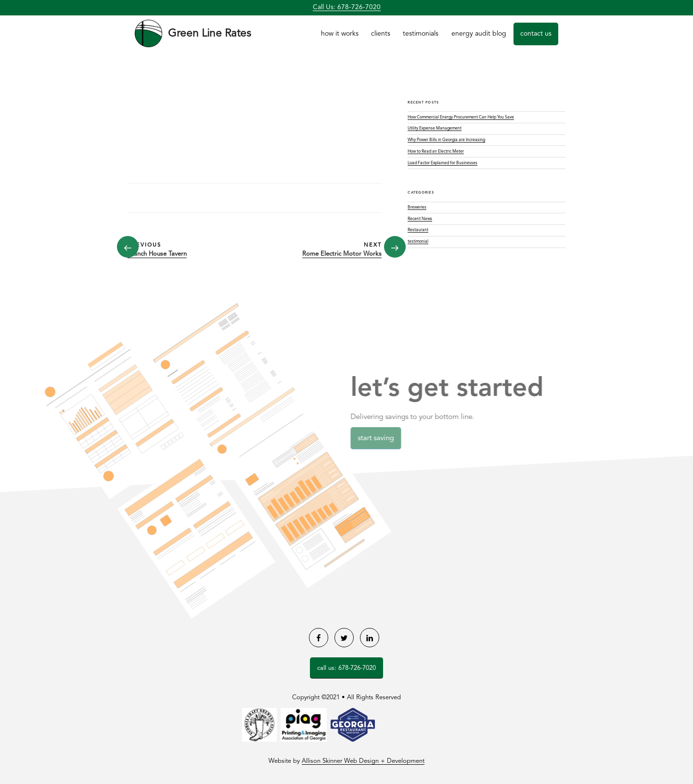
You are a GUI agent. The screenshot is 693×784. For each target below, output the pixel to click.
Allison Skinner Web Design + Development (363, 761)
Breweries (417, 207)
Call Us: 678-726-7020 (347, 7)
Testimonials (421, 34)
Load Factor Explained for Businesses (443, 163)
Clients (381, 34)
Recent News (420, 219)
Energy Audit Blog (479, 34)
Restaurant (418, 230)
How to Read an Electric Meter (436, 151)
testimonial (418, 242)
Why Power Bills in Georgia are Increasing (446, 140)
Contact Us (536, 34)
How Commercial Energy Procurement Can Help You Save (461, 117)
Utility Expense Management (435, 128)
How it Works (340, 34)
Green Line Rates (210, 34)
